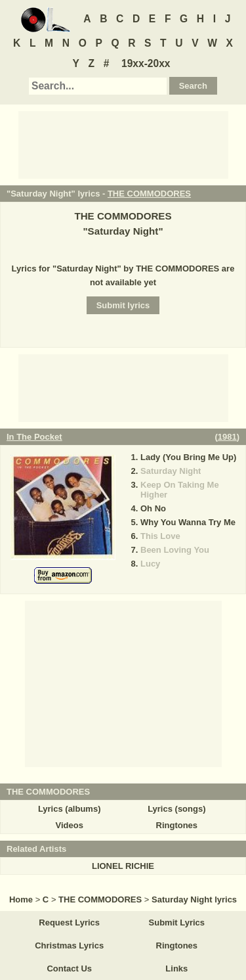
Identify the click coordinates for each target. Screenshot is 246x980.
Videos (69, 825)
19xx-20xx (146, 63)
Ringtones (177, 825)
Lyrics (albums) (70, 809)
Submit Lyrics (177, 922)
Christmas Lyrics (69, 945)
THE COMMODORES (149, 194)
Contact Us (69, 968)
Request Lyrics (69, 922)
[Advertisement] (123, 144)
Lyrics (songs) (176, 809)
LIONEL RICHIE (123, 866)
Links (176, 968)
